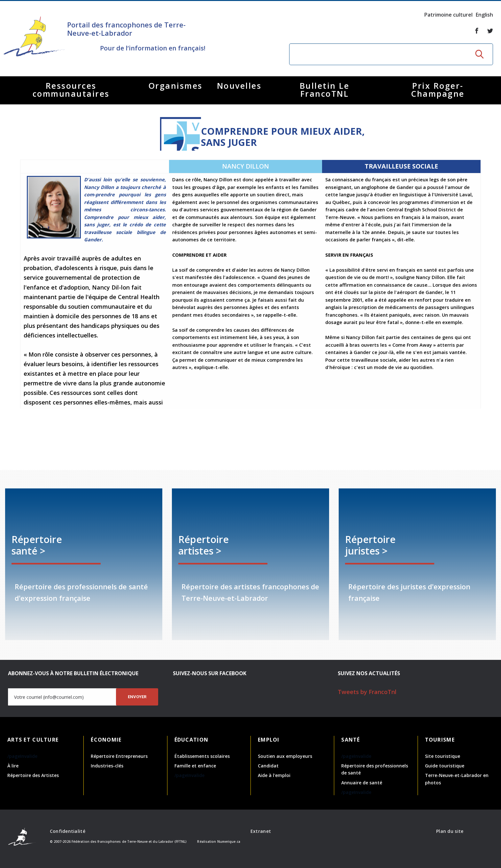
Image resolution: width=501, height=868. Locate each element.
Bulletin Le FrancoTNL (325, 90)
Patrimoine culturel (448, 15)
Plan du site (450, 831)
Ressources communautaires (71, 90)
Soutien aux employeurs (285, 756)
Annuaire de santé (362, 783)
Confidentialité (68, 831)
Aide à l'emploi (274, 775)
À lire (13, 766)
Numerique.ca (229, 842)
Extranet (261, 831)
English (484, 15)
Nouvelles (239, 86)
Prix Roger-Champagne (438, 90)
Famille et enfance (195, 766)
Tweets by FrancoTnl (367, 692)
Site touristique (443, 756)
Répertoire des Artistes (33, 775)
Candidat (268, 766)
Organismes (176, 86)
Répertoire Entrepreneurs (119, 756)
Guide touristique (445, 766)
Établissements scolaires (202, 756)
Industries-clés (107, 766)
